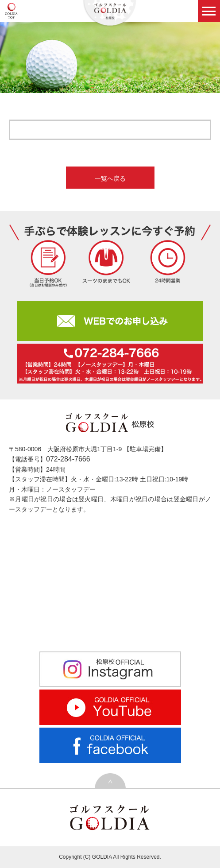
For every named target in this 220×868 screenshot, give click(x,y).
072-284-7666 (68, 459)
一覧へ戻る (110, 178)
